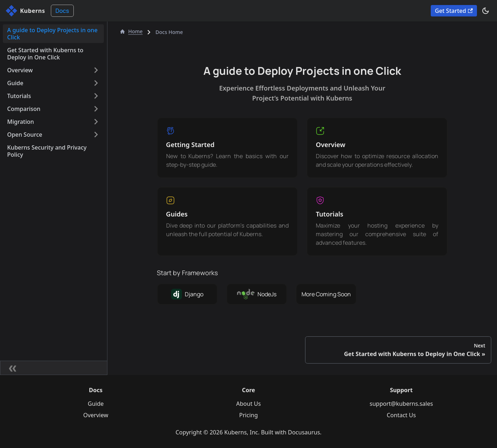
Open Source (25, 135)
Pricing (248, 415)
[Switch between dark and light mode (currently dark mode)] (486, 11)
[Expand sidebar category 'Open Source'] (96, 135)
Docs (62, 11)
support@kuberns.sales (401, 404)
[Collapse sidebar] (54, 368)
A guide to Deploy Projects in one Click (52, 34)
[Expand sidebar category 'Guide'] (96, 83)
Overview (20, 70)
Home (131, 31)
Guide (15, 83)
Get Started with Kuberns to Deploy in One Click (45, 54)
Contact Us (401, 415)
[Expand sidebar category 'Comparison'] (96, 109)
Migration (21, 122)
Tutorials (19, 96)
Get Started (454, 11)
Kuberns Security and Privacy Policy (47, 151)
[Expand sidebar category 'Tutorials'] (96, 96)
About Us (249, 404)
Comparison (24, 109)
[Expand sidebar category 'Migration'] (96, 122)
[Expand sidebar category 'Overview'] (96, 70)
